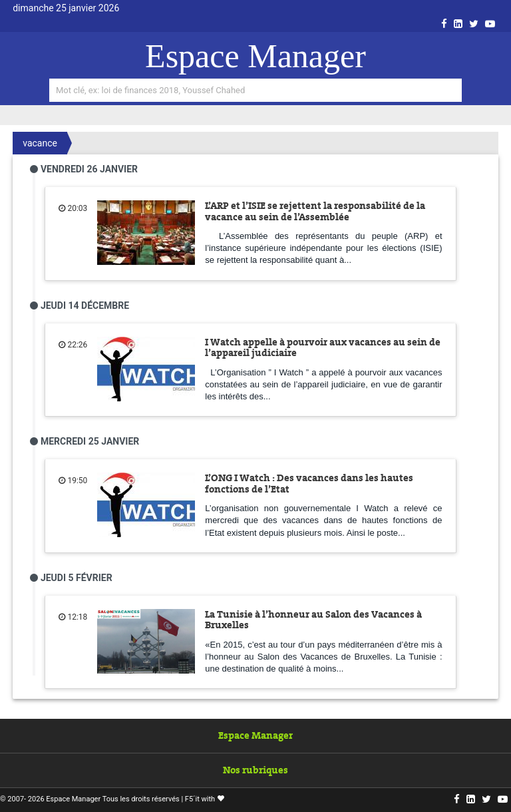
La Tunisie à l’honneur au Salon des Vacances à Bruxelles (313, 620)
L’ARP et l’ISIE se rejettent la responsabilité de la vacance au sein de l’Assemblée (315, 211)
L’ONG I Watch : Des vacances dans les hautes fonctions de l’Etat (309, 484)
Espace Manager (255, 56)
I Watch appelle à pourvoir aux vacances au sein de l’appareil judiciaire (323, 348)
